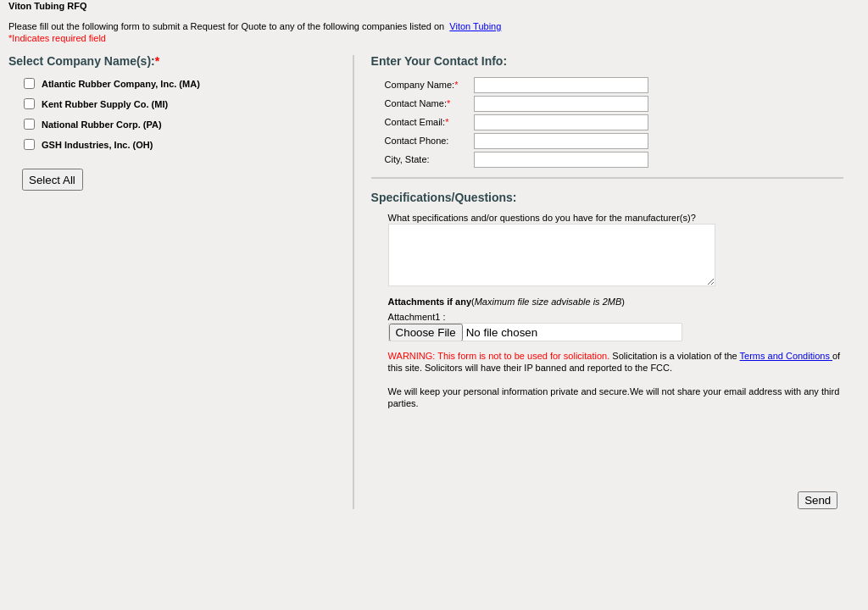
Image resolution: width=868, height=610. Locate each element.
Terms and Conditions (786, 356)
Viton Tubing (475, 26)
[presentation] (517, 451)
